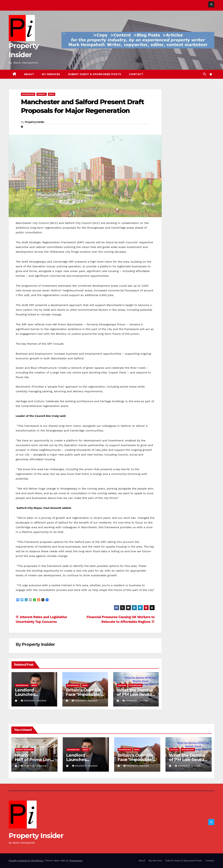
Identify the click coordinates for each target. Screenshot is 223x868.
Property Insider (35, 122)
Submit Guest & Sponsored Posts (95, 74)
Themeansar (76, 861)
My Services (51, 74)
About (29, 74)
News (52, 94)
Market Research (24, 750)
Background (28, 94)
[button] (205, 74)
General (42, 94)
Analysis (122, 685)
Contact (136, 74)
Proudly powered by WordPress (26, 861)
